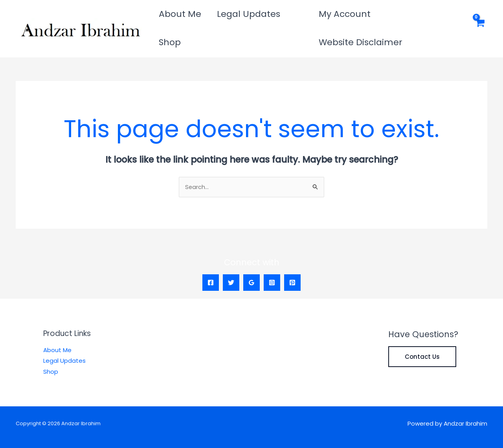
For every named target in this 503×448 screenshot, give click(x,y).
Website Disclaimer (418, 18)
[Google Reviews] (251, 262)
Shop (281, 18)
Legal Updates (233, 18)
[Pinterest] (292, 262)
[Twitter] (231, 262)
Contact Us (422, 336)
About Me (175, 18)
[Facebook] (211, 262)
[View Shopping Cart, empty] (479, 18)
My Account (342, 18)
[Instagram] (272, 262)
